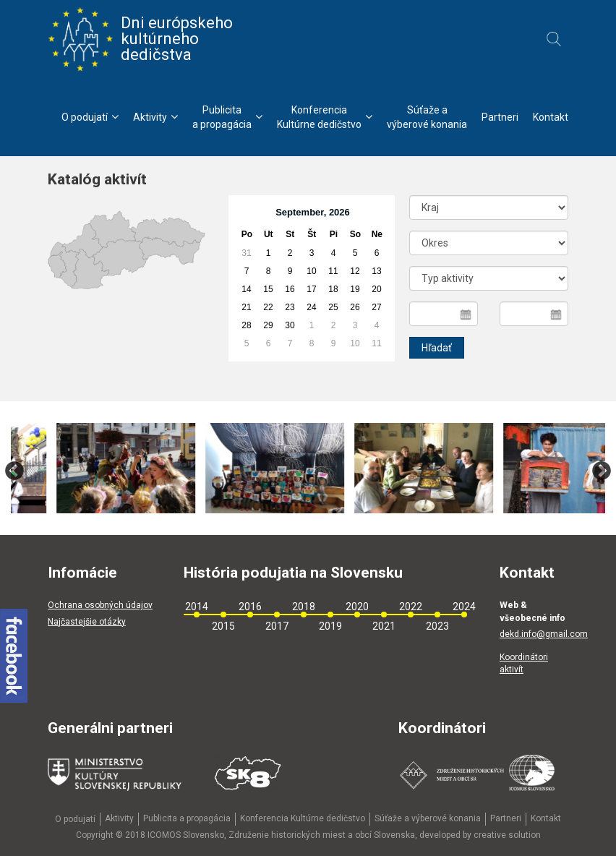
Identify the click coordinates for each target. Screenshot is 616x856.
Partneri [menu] (500, 117)
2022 (411, 607)
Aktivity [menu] (155, 117)
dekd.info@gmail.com (544, 634)
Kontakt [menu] (551, 117)
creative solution (507, 835)
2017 (277, 626)
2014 (197, 607)
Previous (14, 471)
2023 (437, 626)
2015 (223, 626)
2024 (464, 607)
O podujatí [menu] (90, 117)
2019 (330, 626)
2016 (250, 607)
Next (602, 471)
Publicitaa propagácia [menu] (227, 117)
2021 (384, 626)
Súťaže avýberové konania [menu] (427, 117)
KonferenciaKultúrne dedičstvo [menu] (325, 117)
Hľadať (437, 348)
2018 (304, 607)
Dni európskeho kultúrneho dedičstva (140, 39)
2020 (357, 607)
